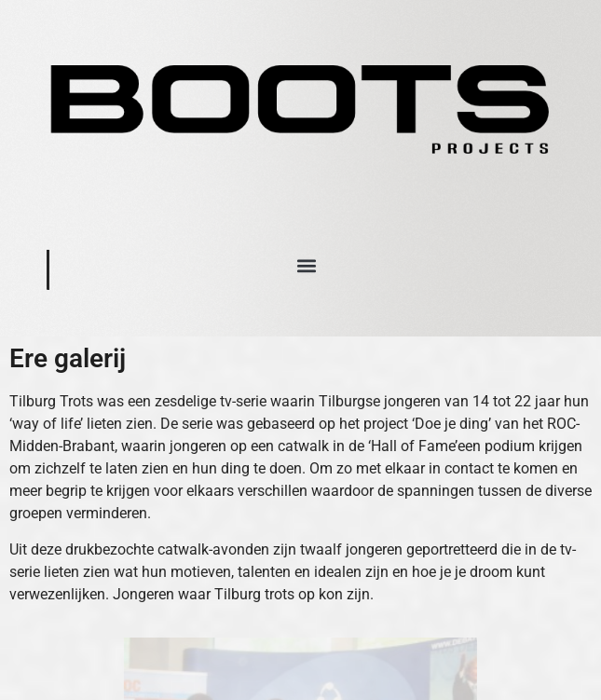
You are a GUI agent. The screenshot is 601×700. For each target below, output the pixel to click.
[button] (307, 265)
